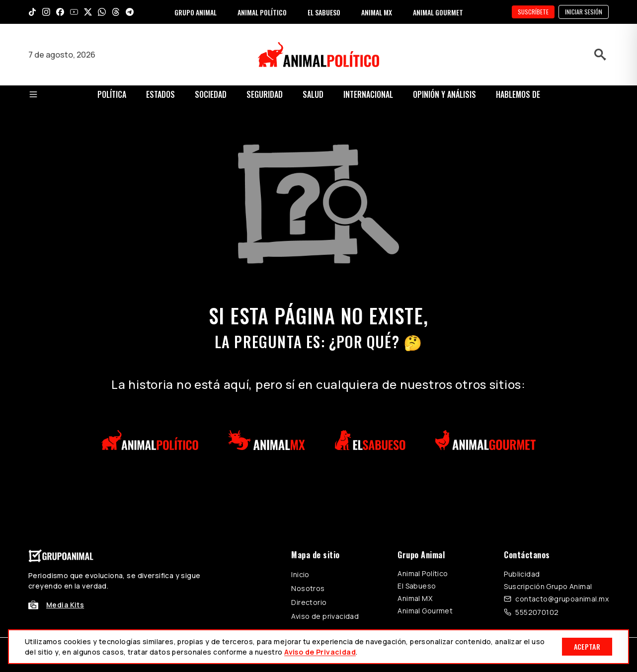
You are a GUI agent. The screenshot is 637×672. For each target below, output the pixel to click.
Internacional (368, 94)
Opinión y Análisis (444, 94)
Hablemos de (518, 94)
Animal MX (415, 598)
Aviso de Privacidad (320, 652)
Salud (313, 94)
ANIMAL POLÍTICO (262, 12)
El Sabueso (417, 586)
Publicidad (522, 574)
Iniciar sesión (584, 12)
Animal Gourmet (425, 611)
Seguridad (265, 94)
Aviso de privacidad (325, 616)
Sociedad (211, 94)
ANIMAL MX (377, 12)
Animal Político (423, 573)
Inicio (300, 574)
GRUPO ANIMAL (196, 12)
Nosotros (308, 588)
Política (112, 94)
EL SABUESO (324, 12)
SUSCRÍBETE (533, 12)
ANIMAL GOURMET (438, 12)
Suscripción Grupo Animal (548, 586)
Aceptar (587, 646)
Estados (160, 94)
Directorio (309, 602)
